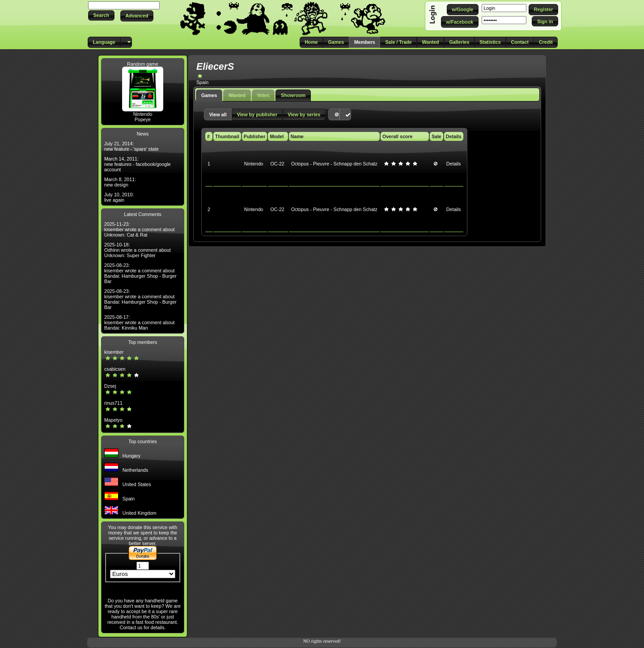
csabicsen (115, 369)
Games (209, 95)
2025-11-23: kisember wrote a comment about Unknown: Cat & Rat (140, 229)
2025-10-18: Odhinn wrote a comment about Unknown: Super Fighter (138, 250)
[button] (101, 15)
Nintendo (143, 114)
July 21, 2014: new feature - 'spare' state (131, 146)
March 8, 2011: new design (120, 182)
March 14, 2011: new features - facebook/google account (138, 164)
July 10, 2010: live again (119, 197)
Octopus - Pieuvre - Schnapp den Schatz (334, 164)
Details (454, 164)
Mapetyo (113, 420)
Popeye (143, 119)
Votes (263, 95)
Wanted (237, 95)
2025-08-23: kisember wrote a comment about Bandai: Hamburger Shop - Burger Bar (140, 273)
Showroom (293, 95)
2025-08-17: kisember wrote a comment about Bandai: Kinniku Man (140, 322)
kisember (114, 352)
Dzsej (110, 386)
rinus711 (113, 403)
